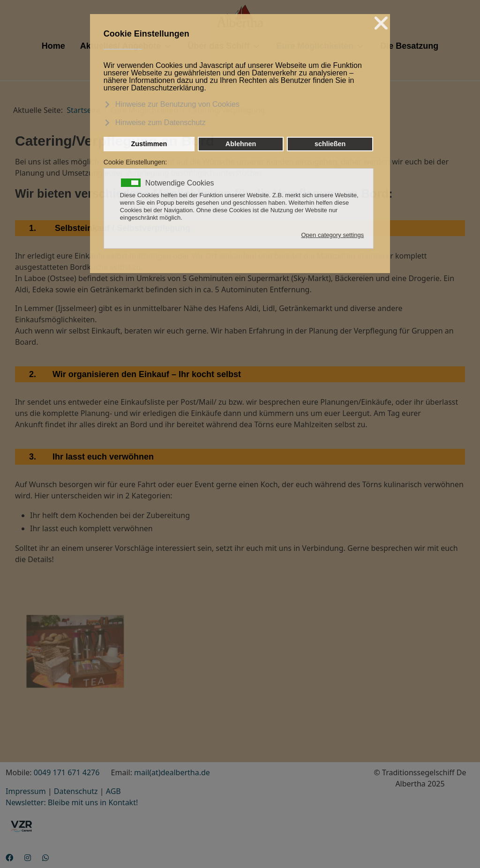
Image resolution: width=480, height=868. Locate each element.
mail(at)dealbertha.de (172, 772)
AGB (113, 791)
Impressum (26, 791)
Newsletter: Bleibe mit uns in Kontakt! (72, 802)
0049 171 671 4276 (67, 772)
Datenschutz (76, 791)
